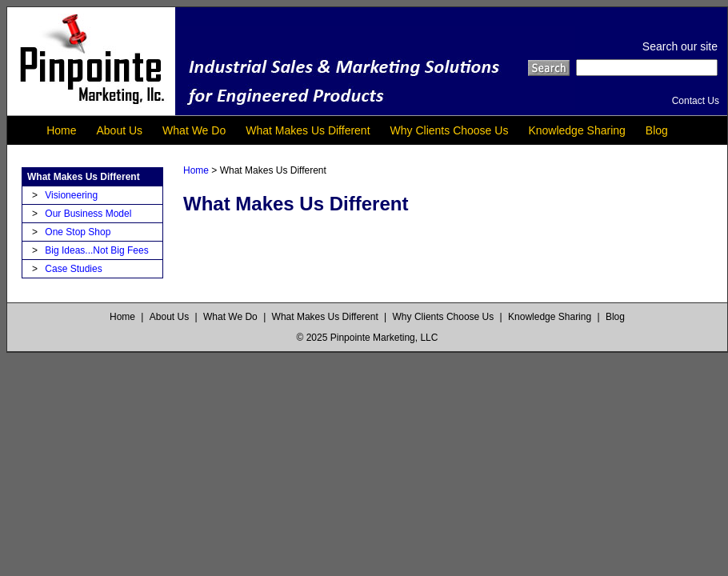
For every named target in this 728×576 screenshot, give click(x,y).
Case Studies (73, 269)
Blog (657, 130)
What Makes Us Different (308, 130)
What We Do (194, 130)
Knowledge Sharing (576, 130)
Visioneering (71, 195)
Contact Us (696, 101)
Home (61, 130)
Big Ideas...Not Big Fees (96, 250)
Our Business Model (88, 214)
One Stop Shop (78, 232)
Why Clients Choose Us (450, 130)
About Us (120, 130)
